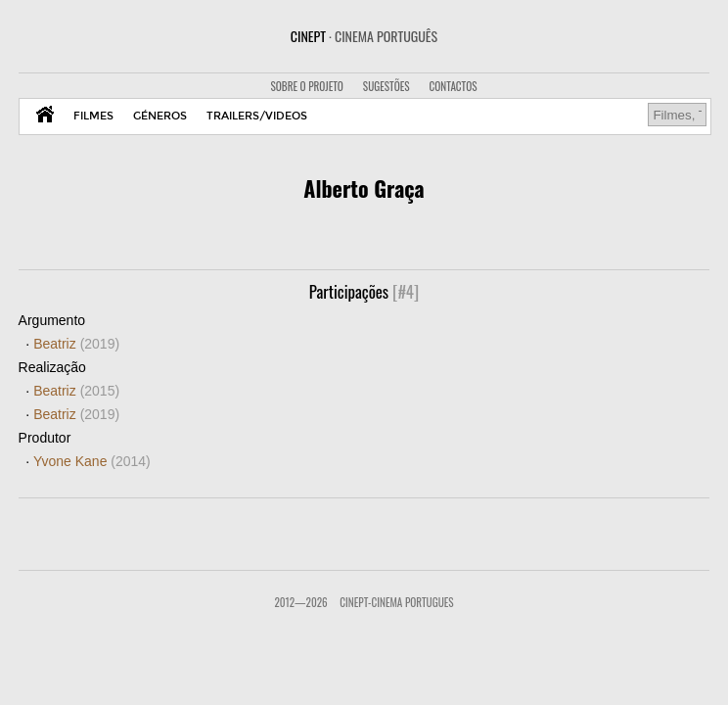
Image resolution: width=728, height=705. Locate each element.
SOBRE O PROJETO (306, 86)
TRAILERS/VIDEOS (257, 116)
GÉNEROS (160, 116)
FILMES (93, 116)
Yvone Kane (92, 461)
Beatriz (76, 344)
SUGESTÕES (387, 86)
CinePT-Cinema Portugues (396, 602)
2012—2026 (300, 602)
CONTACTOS (454, 86)
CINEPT (364, 36)
